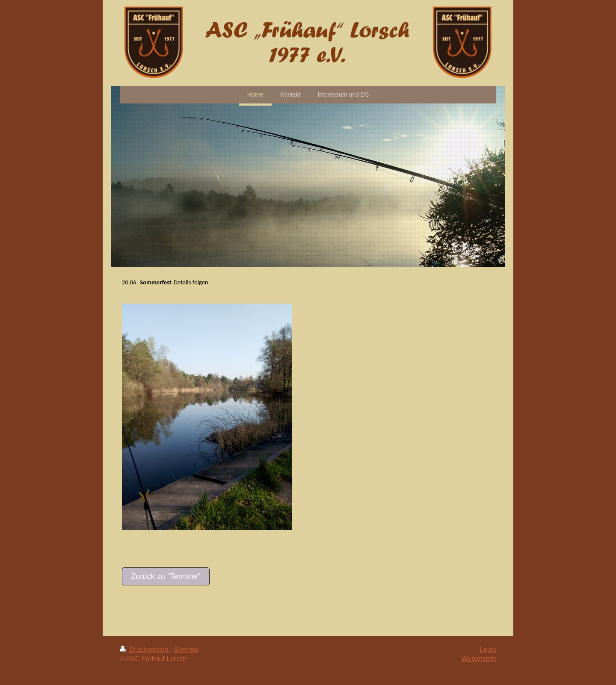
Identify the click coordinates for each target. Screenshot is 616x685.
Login (488, 649)
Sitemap (186, 649)
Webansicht (479, 659)
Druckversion (145, 649)
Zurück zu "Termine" (166, 576)
